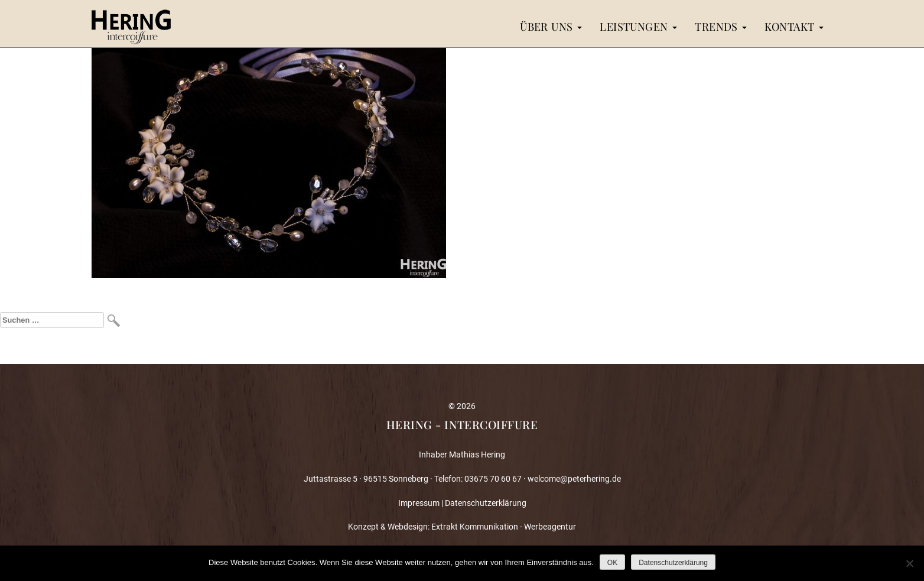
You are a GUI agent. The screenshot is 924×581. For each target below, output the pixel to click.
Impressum (419, 503)
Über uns (551, 26)
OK (612, 563)
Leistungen (638, 26)
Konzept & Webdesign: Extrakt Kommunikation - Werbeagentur (462, 527)
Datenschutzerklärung (486, 503)
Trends (721, 26)
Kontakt (794, 26)
